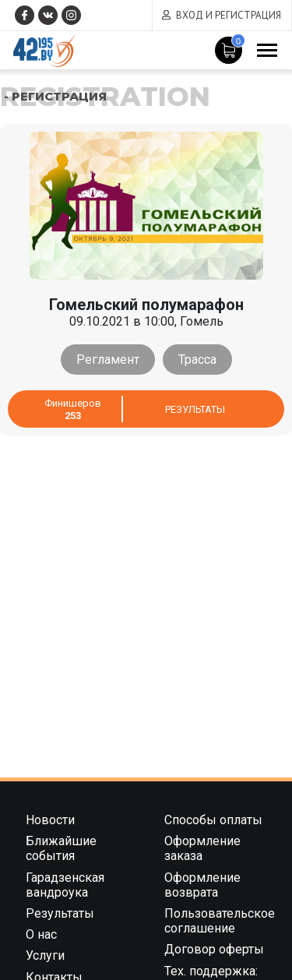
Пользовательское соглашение (220, 921)
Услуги (45, 955)
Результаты (195, 409)
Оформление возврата (202, 885)
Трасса (197, 360)
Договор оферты (214, 949)
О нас (41, 934)
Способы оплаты (213, 820)
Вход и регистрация (229, 15)
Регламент (108, 360)
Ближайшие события (61, 848)
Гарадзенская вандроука (65, 885)
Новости (50, 820)
